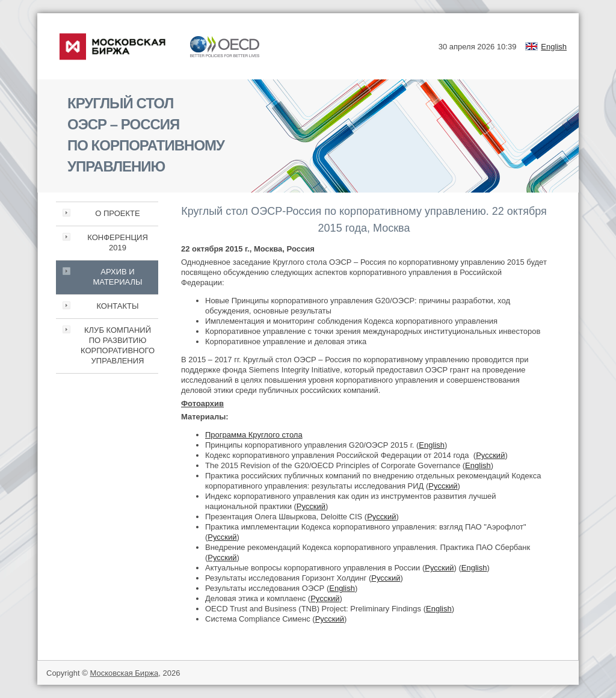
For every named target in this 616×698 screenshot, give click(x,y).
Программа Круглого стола (254, 435)
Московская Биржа (124, 673)
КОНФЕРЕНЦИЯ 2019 (118, 242)
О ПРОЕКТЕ (117, 213)
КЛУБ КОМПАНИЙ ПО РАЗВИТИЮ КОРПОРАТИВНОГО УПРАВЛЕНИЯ (118, 345)
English (554, 47)
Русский (490, 455)
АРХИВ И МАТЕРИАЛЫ (117, 277)
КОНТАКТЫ (117, 306)
